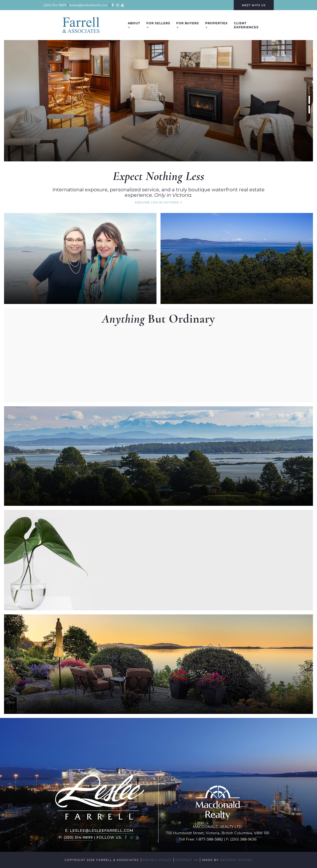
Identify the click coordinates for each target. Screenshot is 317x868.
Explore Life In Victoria (157, 202)
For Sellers (158, 24)
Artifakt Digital (236, 860)
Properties (216, 24)
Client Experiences (246, 25)
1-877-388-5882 (209, 839)
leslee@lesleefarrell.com (89, 5)
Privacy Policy (157, 860)
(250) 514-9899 (55, 5)
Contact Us (187, 860)
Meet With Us (254, 5)
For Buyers (188, 24)
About (134, 24)
